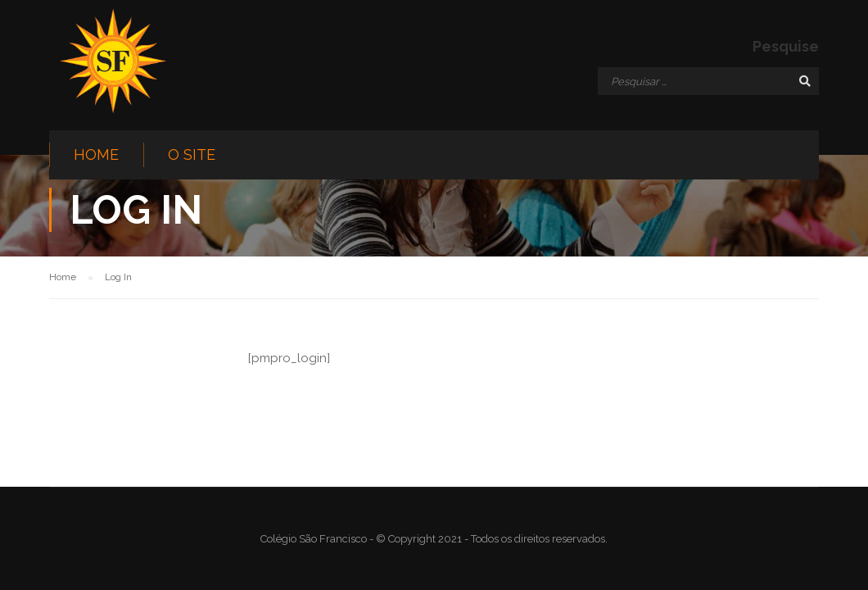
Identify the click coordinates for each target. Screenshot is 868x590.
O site (192, 154)
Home (96, 154)
